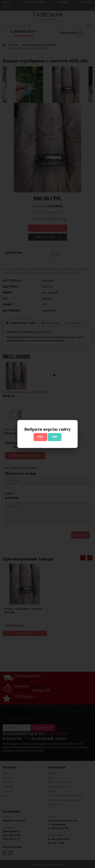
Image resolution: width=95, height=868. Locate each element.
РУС (40, 437)
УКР (55, 437)
